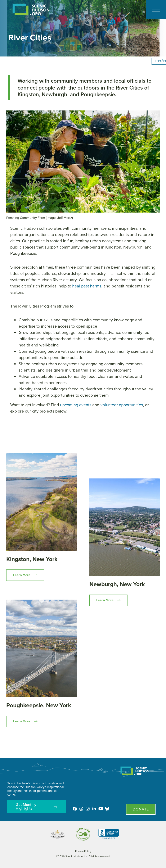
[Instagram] (88, 809)
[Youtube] (101, 809)
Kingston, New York (32, 559)
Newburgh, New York (117, 584)
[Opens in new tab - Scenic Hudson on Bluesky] (107, 809)
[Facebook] (75, 809)
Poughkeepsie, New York (39, 705)
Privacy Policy (83, 851)
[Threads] (81, 809)
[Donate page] (141, 809)
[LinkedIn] (94, 809)
